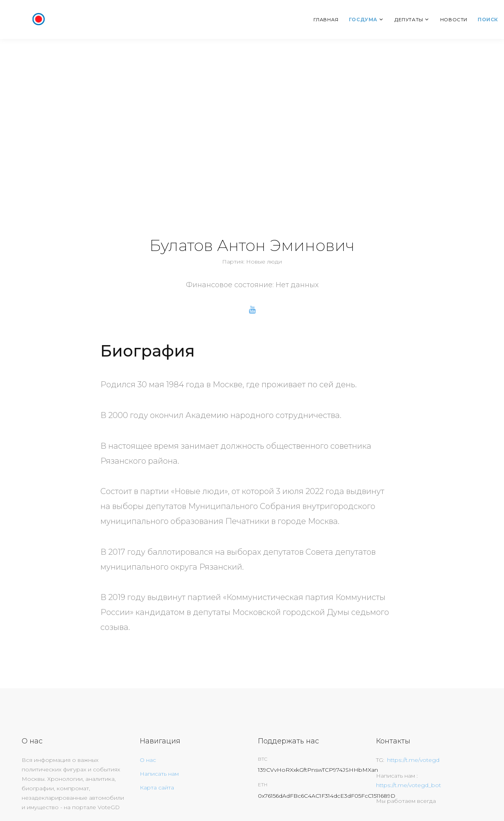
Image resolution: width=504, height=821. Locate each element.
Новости (454, 20)
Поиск (488, 20)
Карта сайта (157, 788)
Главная (326, 20)
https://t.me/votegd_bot (409, 785)
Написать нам (159, 774)
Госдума (363, 20)
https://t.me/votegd (413, 760)
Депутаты (409, 20)
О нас (148, 760)
